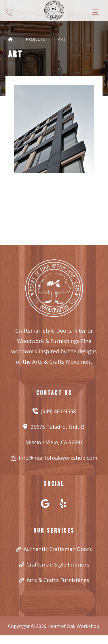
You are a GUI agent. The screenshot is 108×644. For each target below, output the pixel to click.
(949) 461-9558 (54, 411)
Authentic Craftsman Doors (54, 549)
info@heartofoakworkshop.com (54, 458)
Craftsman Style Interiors (54, 565)
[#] (45, 503)
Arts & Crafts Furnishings (54, 580)
